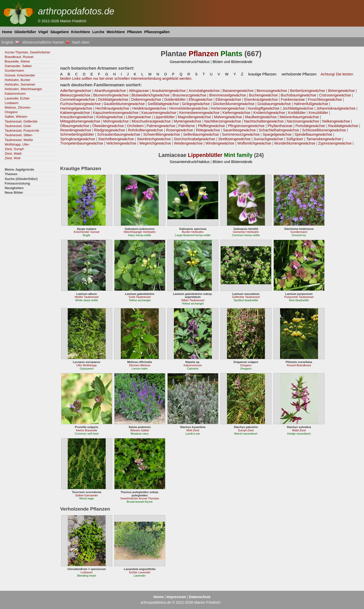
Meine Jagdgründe (19, 169)
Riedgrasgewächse (110, 130)
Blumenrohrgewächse (111, 95)
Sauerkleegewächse (239, 130)
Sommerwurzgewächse (241, 134)
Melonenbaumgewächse (299, 117)
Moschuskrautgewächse (151, 121)
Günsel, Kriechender (20, 75)
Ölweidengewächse (108, 126)
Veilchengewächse (121, 143)
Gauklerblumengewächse (124, 104)
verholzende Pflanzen (299, 74)
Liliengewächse (139, 117)
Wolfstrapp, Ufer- (17, 144)
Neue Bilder (14, 192)
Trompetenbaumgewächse (82, 143)
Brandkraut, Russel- (19, 57)
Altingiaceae (139, 91)
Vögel (43, 32)
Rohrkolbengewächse (146, 130)
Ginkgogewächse (196, 104)
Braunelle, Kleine (17, 61)
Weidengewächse (188, 143)
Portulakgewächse (310, 126)
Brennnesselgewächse (228, 95)
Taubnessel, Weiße (19, 140)
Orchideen (135, 126)
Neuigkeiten (14, 188)
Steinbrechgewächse (154, 139)
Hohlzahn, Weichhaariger (23, 89)
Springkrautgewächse (78, 139)
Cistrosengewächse (335, 95)
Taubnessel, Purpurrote (22, 130)
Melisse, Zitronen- (18, 107)
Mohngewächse (116, 121)
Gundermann (14, 70)
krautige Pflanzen (262, 74)
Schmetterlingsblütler (77, 134)
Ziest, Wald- (13, 154)
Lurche (98, 32)
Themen (11, 174)
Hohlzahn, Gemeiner (20, 84)
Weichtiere (116, 32)
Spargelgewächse (277, 134)
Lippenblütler (164, 117)
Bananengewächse (238, 91)
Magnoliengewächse (194, 117)
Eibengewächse (229, 99)
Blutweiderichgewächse (151, 95)
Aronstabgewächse (204, 91)
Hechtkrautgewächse (112, 108)
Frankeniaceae (293, 99)
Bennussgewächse (272, 91)
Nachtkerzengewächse (223, 121)
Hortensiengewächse (228, 108)
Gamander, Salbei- (18, 66)
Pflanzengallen (157, 32)
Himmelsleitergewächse (189, 108)
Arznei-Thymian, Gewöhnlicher (27, 52)
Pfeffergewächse (211, 126)
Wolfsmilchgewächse (254, 143)
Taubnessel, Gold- (18, 126)
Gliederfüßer (25, 32)
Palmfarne (187, 126)
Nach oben (83, 42)
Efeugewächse (201, 99)
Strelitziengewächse (234, 139)
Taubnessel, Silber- (19, 135)
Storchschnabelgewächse (194, 139)
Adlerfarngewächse (76, 91)
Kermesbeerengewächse (199, 113)
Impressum (176, 597)
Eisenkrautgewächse (261, 99)
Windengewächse (220, 143)
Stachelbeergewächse (116, 139)
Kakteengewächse (75, 113)
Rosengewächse (180, 130)
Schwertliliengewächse (162, 134)
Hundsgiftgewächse (264, 108)
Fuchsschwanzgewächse (80, 104)
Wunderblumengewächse (295, 143)
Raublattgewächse (343, 126)
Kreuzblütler (318, 113)
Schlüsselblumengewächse (324, 130)
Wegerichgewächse (155, 143)
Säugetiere (60, 32)
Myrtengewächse (187, 121)
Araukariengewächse (169, 91)
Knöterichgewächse (269, 113)
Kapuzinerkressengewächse (116, 113)
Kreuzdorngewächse (77, 117)
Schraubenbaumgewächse (119, 134)
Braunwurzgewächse (189, 95)
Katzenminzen (15, 94)
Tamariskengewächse (324, 139)
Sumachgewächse (268, 139)
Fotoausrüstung (17, 183)
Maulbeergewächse (261, 117)
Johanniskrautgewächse (336, 108)
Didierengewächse (146, 99)
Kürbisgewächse (110, 117)
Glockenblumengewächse (234, 104)
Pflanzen (135, 32)
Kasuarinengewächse (159, 113)
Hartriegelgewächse (76, 108)
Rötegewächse (208, 130)
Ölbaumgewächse (75, 126)
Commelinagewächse (78, 99)
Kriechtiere (81, 32)
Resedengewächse (76, 130)
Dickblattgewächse (113, 99)
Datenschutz (200, 597)
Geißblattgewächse (163, 104)
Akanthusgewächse (110, 91)
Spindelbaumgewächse (313, 134)
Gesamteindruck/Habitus (190, 62)
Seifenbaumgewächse (201, 134)
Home (7, 32)
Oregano (11, 112)
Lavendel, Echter (17, 98)
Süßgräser (295, 139)
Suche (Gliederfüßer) (21, 179)
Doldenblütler (175, 99)
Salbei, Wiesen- (16, 117)
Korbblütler (297, 113)
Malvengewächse (228, 117)
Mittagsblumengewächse (80, 121)
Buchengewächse (263, 95)
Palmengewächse (161, 126)
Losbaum (11, 103)
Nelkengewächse (336, 121)
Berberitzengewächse (308, 91)
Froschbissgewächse (325, 99)
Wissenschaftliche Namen (46, 42)
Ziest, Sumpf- (15, 149)
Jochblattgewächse (298, 108)
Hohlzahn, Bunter (17, 80)
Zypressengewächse (335, 143)
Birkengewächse (342, 91)
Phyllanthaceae (280, 126)
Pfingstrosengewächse (246, 126)
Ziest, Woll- (13, 158)
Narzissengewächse (303, 121)
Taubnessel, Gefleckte (21, 121)
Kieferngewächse (236, 113)
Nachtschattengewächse (264, 121)
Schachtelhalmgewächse (279, 130)
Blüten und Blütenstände (232, 62)
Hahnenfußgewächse (311, 104)
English (10, 42)
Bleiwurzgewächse (75, 95)
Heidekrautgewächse (149, 108)
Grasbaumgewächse (274, 104)
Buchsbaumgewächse (298, 95)
